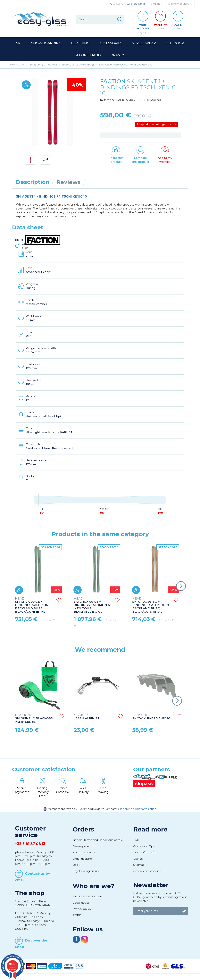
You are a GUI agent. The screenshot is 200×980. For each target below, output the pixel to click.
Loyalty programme (86, 872)
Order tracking (82, 859)
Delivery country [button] (180, 4)
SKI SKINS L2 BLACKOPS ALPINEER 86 (34, 719)
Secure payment (84, 853)
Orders (83, 830)
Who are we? (93, 887)
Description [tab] (33, 183)
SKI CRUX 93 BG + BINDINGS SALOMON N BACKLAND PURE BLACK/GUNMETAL (151, 606)
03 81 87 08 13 (136, 4)
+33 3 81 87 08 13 (30, 844)
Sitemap (139, 865)
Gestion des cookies (147, 872)
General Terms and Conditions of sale (98, 840)
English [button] (157, 4)
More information (145, 853)
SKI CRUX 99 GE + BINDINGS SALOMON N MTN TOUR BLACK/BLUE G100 (92, 606)
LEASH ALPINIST (87, 717)
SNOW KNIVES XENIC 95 (151, 717)
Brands (138, 859)
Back (76, 865)
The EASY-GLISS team (88, 897)
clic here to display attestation (137, 809)
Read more (150, 830)
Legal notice (81, 903)
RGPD (77, 916)
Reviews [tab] (69, 183)
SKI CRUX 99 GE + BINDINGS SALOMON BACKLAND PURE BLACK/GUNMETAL (32, 606)
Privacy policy (82, 909)
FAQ (136, 840)
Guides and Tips (144, 847)
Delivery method (84, 847)
